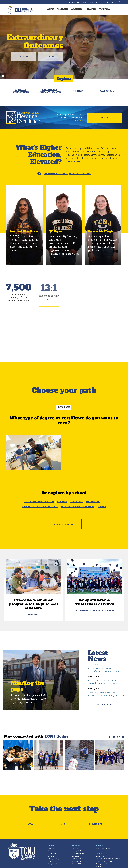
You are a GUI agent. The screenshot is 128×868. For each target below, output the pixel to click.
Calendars (51, 851)
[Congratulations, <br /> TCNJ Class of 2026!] (95, 577)
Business (99, 851)
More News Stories (105, 705)
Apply (69, 2)
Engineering (100, 856)
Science (99, 866)
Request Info (24, 56)
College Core (76, 856)
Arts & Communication (104, 848)
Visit (74, 2)
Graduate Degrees (78, 853)
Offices (106, 2)
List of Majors (77, 848)
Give (78, 2)
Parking (50, 861)
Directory (99, 2)
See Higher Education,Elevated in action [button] (67, 174)
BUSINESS (62, 502)
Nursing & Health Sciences (105, 864)
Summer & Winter (78, 864)
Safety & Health (53, 864)
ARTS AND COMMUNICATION (39, 502)
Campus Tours (107, 91)
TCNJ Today (114, 2)
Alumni (85, 2)
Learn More (74, 161)
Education (99, 853)
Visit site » (79, 121)
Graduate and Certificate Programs (50, 91)
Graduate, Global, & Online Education (108, 859)
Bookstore (51, 848)
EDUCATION (77, 502)
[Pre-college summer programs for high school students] (33, 577)
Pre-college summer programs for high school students (33, 604)
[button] (3, 76)
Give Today (104, 118)
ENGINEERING (93, 502)
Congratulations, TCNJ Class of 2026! (95, 602)
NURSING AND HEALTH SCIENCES (78, 507)
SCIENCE (102, 507)
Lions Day (51, 56)
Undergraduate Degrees (80, 851)
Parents (92, 2)
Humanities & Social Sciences (106, 861)
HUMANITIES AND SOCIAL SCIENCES (40, 507)
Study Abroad (76, 861)
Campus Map (52, 853)
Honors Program (77, 859)
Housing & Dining (54, 859)
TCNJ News (78, 91)
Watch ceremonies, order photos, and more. (95, 610)
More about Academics (64, 524)
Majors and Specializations (21, 91)
